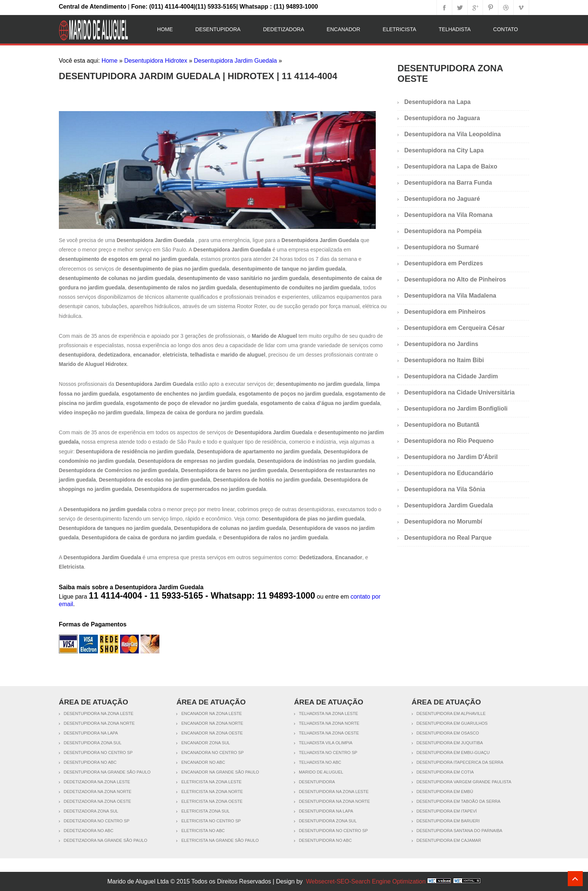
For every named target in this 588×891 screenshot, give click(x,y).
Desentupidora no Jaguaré (442, 199)
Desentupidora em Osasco (448, 733)
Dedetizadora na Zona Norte (98, 792)
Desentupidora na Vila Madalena (450, 296)
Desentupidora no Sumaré (442, 247)
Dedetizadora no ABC (88, 831)
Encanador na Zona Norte (212, 723)
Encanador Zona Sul (205, 743)
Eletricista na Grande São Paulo (220, 840)
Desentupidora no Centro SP (98, 753)
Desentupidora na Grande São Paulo (107, 772)
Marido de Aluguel (321, 772)
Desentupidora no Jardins (441, 344)
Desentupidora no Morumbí (443, 522)
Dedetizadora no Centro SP (97, 821)
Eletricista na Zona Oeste (212, 801)
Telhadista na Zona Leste (328, 713)
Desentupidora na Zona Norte (99, 723)
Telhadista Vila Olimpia (326, 743)
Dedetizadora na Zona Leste (97, 782)
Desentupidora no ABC (90, 762)
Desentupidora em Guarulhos (452, 723)
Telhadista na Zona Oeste (329, 733)
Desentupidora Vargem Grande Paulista (464, 782)
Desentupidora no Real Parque (448, 538)
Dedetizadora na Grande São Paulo (106, 840)
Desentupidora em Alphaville (451, 713)
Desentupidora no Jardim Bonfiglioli (456, 409)
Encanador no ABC (203, 762)
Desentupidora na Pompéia (443, 231)
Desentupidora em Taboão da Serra (459, 801)
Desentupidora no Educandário (449, 473)
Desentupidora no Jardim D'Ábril (451, 457)
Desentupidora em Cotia (445, 772)
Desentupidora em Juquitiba (450, 743)
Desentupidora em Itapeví (447, 811)
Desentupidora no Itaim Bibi (444, 360)
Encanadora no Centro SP (212, 753)
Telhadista (455, 29)
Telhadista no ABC (320, 762)
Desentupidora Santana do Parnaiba (460, 831)
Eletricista (400, 29)
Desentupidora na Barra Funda (448, 183)
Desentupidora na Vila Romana (448, 215)
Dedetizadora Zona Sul (91, 811)
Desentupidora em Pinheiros (445, 312)
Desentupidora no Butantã (442, 425)
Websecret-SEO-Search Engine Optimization (366, 881)
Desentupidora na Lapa (437, 102)
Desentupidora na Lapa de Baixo (451, 166)
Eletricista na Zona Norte (212, 792)
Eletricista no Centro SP (211, 821)
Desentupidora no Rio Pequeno (449, 441)
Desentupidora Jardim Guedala (235, 61)
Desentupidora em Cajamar (449, 840)
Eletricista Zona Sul (205, 811)
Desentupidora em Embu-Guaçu (453, 753)
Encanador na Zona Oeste (212, 733)
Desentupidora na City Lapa (444, 150)
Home (165, 29)
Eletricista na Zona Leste (211, 782)
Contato (505, 29)
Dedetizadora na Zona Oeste (97, 801)
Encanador (343, 29)
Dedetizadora (283, 29)
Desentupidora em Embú (445, 792)
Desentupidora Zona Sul (93, 743)
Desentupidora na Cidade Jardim (451, 376)
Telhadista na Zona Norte (329, 723)
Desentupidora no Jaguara (442, 118)
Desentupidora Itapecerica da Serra (460, 762)
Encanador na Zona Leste (211, 713)
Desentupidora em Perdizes (444, 263)
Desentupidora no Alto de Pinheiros (455, 279)
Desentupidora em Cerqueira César (454, 328)
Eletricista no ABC (203, 831)
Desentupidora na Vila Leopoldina (453, 134)
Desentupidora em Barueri (448, 821)
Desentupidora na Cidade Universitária (459, 392)
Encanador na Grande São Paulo (220, 772)
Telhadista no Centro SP (328, 753)
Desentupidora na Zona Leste (99, 713)
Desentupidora (218, 29)
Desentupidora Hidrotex (156, 61)
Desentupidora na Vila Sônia (445, 489)
